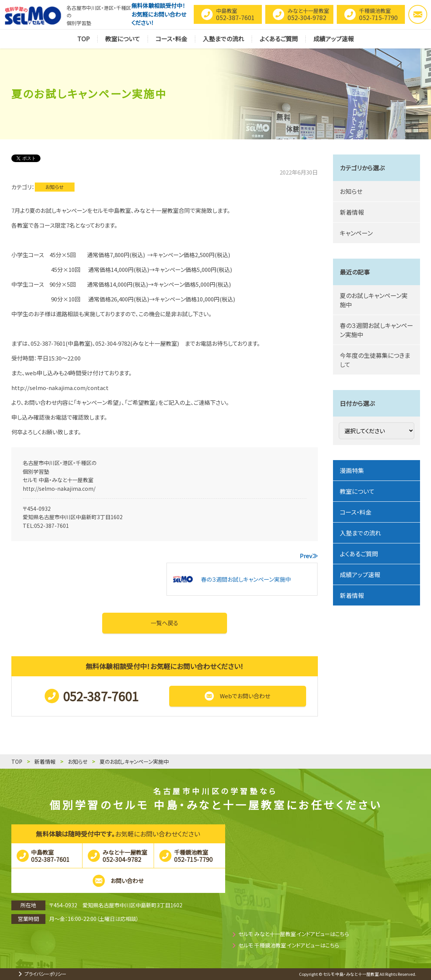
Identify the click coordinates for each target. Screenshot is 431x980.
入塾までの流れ (360, 533)
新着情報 (352, 212)
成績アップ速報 (360, 574)
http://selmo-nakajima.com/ (59, 488)
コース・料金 (356, 512)
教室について (357, 491)
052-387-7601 (51, 526)
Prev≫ (309, 556)
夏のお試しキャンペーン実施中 (374, 300)
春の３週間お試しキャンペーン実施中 (377, 330)
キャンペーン (356, 233)
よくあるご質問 (359, 554)
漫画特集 (352, 470)
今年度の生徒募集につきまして (375, 360)
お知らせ (55, 187)
